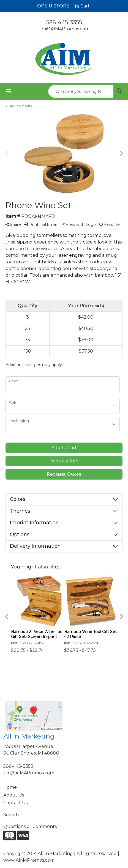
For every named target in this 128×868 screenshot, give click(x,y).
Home (10, 787)
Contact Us (15, 803)
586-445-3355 (64, 22)
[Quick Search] (81, 91)
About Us (14, 795)
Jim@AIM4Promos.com (64, 29)
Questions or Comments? (31, 826)
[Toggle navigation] (9, 91)
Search (11, 815)
